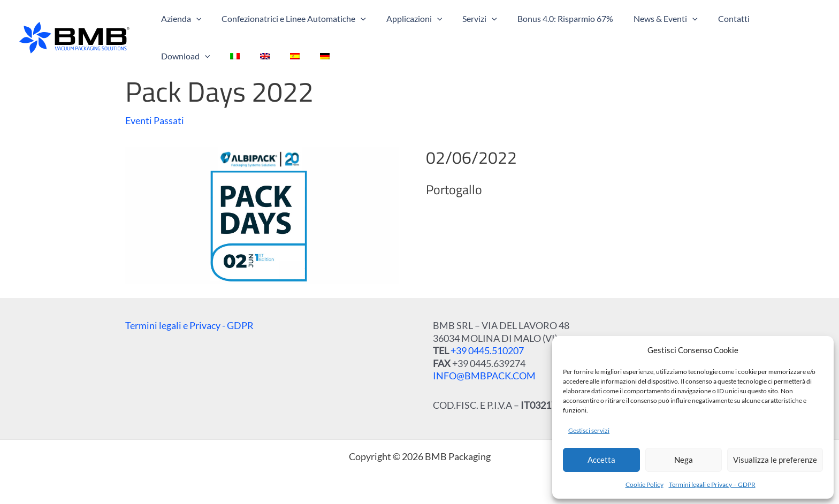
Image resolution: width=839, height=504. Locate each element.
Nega (684, 460)
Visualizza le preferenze (775, 460)
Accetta (601, 460)
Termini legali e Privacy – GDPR (712, 484)
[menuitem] (164, 56)
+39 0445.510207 (487, 350)
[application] (195, 19)
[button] (180, 19)
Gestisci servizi (589, 430)
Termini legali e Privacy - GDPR (189, 325)
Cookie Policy (644, 484)
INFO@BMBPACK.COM (484, 376)
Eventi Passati (155, 120)
